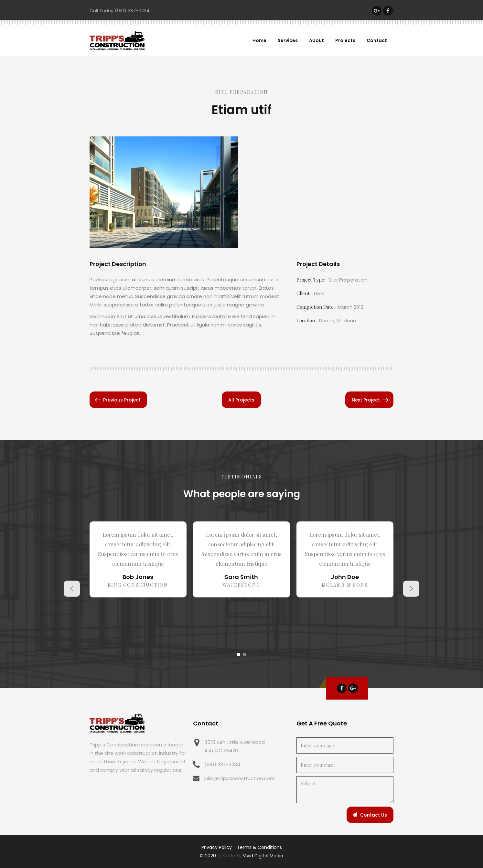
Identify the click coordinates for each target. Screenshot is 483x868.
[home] (117, 41)
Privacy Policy (217, 847)
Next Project (366, 400)
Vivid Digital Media (263, 856)
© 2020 (208, 856)
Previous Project (122, 400)
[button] (72, 589)
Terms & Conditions (259, 847)
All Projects (241, 400)
